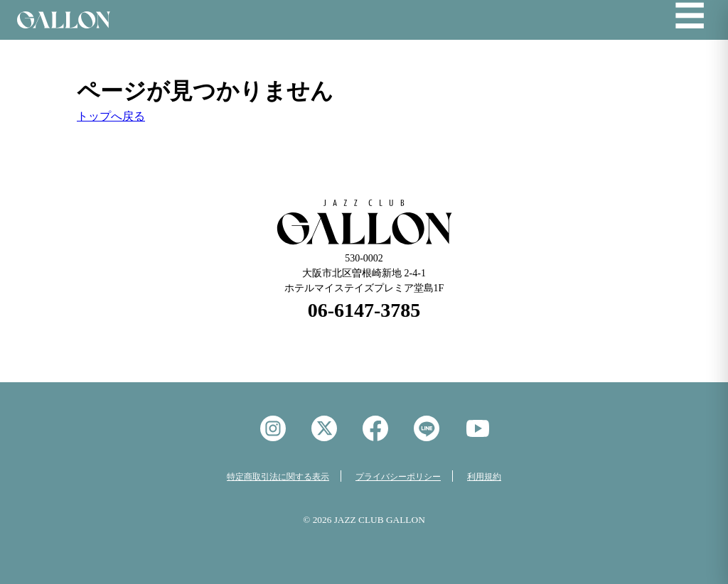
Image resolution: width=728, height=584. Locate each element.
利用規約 (484, 477)
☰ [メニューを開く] (690, 17)
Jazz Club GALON (64, 20)
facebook (375, 428)
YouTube (478, 428)
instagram (273, 428)
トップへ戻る (111, 116)
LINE (427, 428)
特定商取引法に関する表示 (278, 477)
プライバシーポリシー (398, 477)
